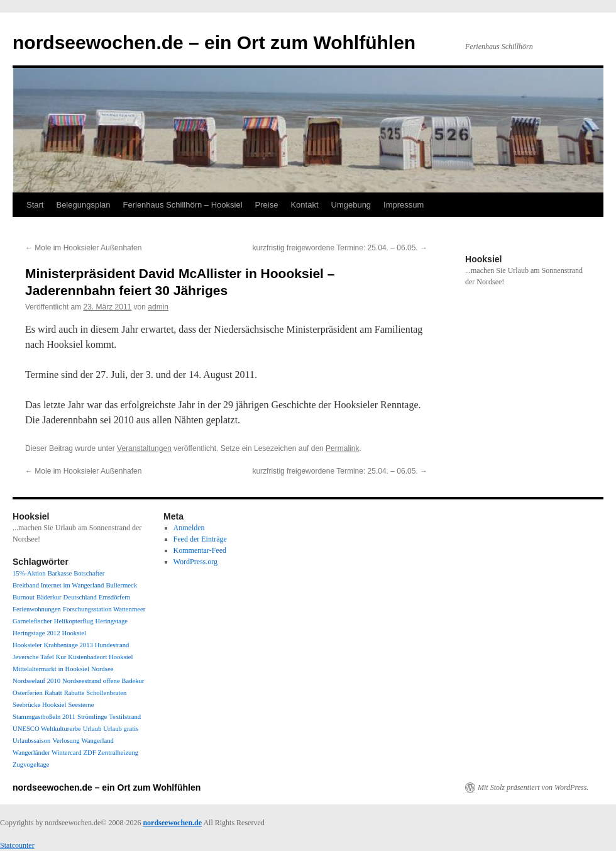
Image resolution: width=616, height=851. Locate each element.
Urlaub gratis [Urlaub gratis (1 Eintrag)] (121, 729)
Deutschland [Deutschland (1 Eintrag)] (80, 597)
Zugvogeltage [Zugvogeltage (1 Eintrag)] (31, 765)
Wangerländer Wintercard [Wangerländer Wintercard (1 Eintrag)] (47, 753)
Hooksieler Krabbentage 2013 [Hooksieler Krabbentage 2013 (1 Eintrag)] (53, 645)
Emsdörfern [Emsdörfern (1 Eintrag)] (114, 597)
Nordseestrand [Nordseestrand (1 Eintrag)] (82, 681)
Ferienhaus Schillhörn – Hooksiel (183, 205)
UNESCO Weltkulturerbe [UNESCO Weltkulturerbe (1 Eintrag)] (47, 729)
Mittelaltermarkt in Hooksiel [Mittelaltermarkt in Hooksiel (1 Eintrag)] (51, 669)
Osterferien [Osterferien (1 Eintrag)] (28, 693)
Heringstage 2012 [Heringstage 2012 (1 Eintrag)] (36, 633)
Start (35, 205)
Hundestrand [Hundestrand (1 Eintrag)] (112, 645)
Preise (267, 205)
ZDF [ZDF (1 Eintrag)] (89, 753)
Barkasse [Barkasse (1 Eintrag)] (60, 573)
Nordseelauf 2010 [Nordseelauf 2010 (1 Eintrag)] (36, 681)
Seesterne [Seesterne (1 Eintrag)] (81, 705)
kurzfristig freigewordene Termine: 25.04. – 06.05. (340, 248)
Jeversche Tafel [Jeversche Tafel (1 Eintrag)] (33, 657)
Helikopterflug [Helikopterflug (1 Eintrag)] (74, 621)
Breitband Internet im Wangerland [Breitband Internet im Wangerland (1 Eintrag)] (58, 585)
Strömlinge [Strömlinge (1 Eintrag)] (92, 717)
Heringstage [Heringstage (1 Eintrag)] (111, 621)
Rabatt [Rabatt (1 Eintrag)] (53, 693)
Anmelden (189, 528)
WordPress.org (195, 562)
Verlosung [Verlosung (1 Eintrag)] (66, 741)
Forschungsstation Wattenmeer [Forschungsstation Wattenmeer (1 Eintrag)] (104, 609)
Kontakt (304, 205)
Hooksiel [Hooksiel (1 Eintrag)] (74, 633)
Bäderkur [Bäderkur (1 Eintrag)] (49, 597)
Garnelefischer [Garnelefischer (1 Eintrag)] (32, 621)
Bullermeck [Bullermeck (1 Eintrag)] (121, 585)
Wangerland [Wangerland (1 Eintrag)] (98, 741)
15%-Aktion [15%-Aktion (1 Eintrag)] (29, 573)
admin (158, 307)
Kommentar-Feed (200, 550)
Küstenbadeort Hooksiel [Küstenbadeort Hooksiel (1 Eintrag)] (100, 657)
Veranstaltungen (144, 448)
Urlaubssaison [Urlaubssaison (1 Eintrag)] (31, 741)
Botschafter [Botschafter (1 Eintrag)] (89, 573)
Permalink (342, 448)
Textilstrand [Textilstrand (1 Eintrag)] (125, 717)
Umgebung (351, 205)
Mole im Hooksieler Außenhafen (83, 248)
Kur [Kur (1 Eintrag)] (61, 657)
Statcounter (17, 845)
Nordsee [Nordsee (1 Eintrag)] (102, 669)
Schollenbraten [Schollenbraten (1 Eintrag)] (106, 693)
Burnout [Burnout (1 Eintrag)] (24, 597)
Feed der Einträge (200, 539)
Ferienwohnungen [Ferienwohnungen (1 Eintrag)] (37, 609)
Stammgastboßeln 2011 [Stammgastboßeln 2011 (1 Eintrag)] (44, 717)
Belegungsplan (83, 205)
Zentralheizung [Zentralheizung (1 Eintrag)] (118, 753)
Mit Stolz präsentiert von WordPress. (533, 787)
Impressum (404, 205)
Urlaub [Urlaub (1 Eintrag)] (92, 729)
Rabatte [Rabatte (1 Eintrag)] (74, 693)
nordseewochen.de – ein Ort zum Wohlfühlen (214, 42)
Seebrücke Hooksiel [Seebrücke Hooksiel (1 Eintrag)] (40, 705)
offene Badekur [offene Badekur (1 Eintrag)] (124, 681)
